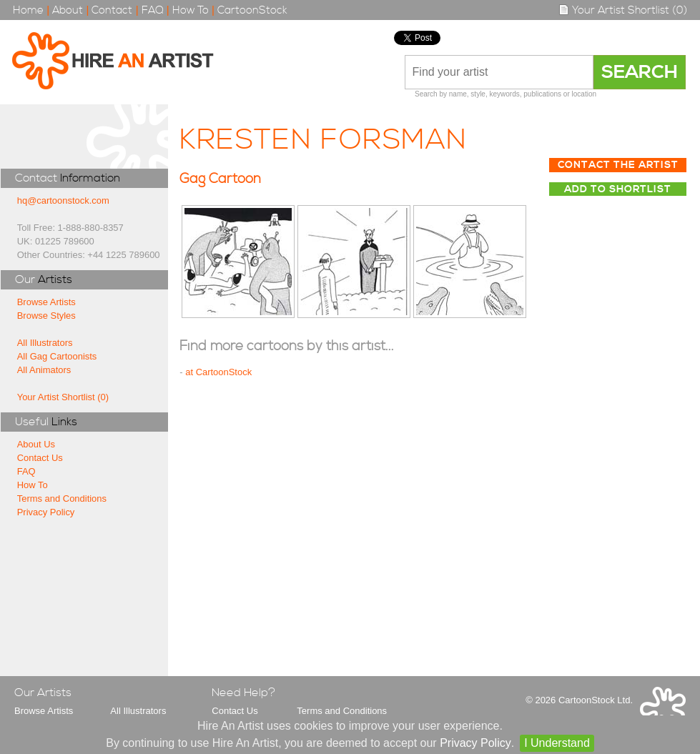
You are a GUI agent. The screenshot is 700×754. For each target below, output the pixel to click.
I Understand (557, 743)
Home (28, 10)
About (68, 10)
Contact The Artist (618, 165)
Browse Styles (46, 316)
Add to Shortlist (618, 189)
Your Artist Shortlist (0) (623, 10)
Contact (112, 10)
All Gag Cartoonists (57, 356)
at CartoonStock (218, 372)
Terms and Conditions (62, 498)
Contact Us (40, 458)
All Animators (44, 370)
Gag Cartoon (220, 179)
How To (191, 10)
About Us (36, 444)
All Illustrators (45, 343)
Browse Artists (46, 302)
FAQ (153, 10)
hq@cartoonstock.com (63, 200)
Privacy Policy (46, 512)
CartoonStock (252, 10)
